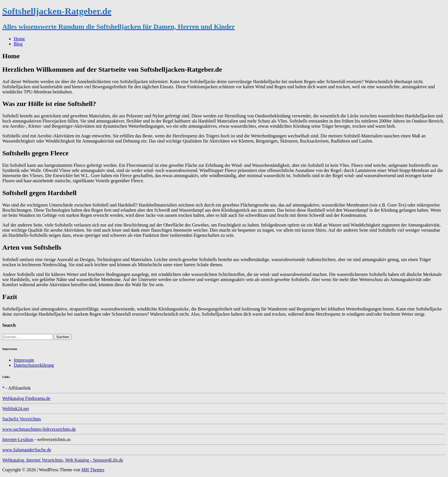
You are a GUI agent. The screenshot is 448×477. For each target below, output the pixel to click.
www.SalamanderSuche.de (27, 450)
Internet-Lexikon (18, 439)
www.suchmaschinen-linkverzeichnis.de (39, 429)
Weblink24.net (16, 409)
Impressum (24, 360)
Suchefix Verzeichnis (22, 419)
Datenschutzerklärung (34, 365)
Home (19, 39)
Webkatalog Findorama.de (26, 398)
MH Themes (93, 470)
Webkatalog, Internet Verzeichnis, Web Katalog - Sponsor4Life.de (63, 460)
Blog (18, 44)
